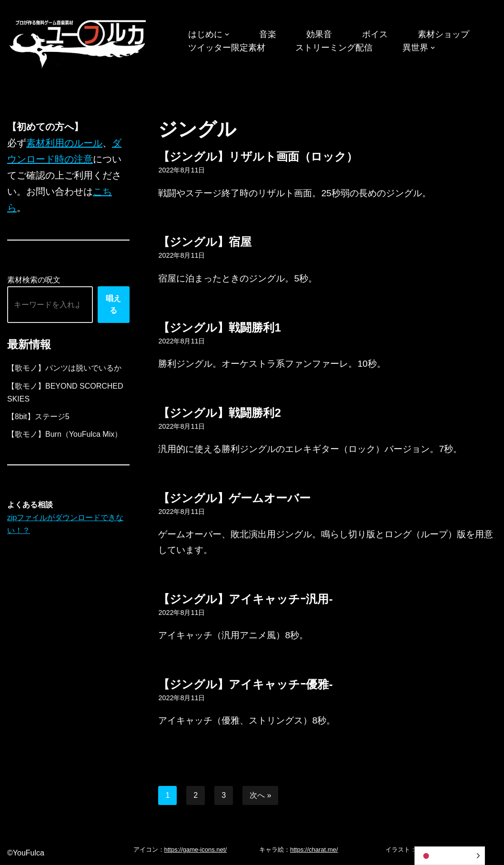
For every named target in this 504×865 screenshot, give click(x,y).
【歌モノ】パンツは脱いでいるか (64, 368)
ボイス (375, 34)
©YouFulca (26, 853)
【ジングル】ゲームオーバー (234, 498)
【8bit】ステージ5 (38, 417)
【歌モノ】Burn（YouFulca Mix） (65, 434)
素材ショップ (444, 34)
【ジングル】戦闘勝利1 (219, 327)
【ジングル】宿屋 (205, 242)
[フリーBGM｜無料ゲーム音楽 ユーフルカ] (79, 42)
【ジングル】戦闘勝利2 (219, 413)
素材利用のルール (64, 143)
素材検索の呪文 (34, 280)
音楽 (268, 34)
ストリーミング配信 (334, 48)
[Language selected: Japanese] (450, 856)
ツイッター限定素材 (227, 48)
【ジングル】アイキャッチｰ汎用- (245, 599)
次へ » (260, 795)
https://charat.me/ (314, 850)
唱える (113, 305)
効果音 (319, 34)
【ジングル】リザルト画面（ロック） (258, 156)
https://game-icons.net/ (196, 850)
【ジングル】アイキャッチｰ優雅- (245, 684)
